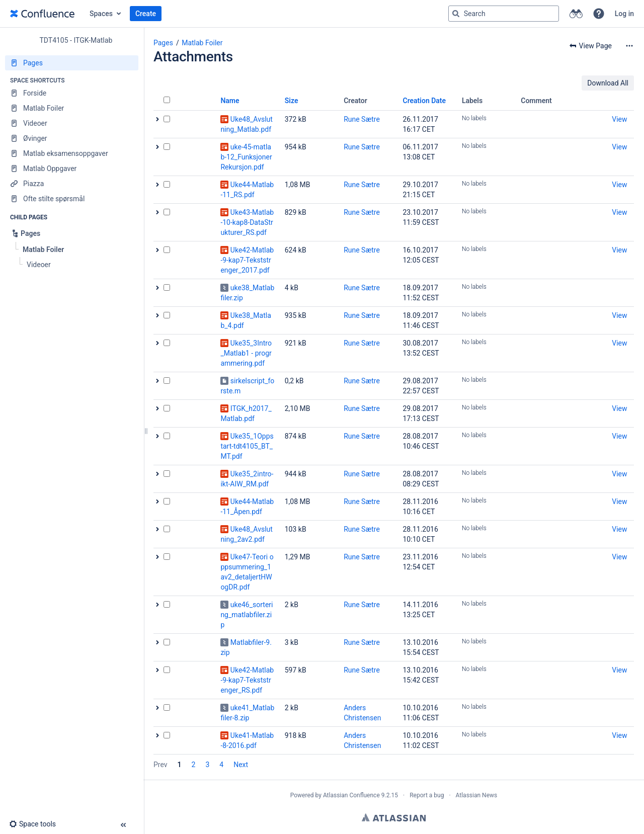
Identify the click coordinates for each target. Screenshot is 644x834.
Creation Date (425, 101)
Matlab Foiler (202, 43)
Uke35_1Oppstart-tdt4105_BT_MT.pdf (247, 446)
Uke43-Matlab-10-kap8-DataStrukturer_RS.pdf (247, 222)
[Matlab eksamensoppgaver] (72, 153)
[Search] (456, 14)
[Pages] (72, 63)
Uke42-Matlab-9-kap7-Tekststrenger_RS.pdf (247, 680)
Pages (163, 43)
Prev (160, 765)
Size (292, 101)
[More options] (629, 46)
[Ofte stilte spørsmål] (72, 199)
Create (146, 14)
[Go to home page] (42, 14)
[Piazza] (72, 184)
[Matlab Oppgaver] (72, 169)
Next (241, 765)
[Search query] (504, 14)
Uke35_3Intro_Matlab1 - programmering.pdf (246, 353)
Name (230, 101)
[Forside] (72, 93)
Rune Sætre (362, 119)
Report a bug (427, 795)
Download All (608, 83)
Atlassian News (477, 795)
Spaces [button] (101, 14)
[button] (599, 14)
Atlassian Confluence (351, 795)
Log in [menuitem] (624, 14)
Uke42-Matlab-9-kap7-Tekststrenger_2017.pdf (247, 260)
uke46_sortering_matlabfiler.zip (247, 615)
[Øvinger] (72, 138)
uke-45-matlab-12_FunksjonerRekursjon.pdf (246, 157)
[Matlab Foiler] (72, 108)
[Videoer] (72, 123)
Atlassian (394, 817)
